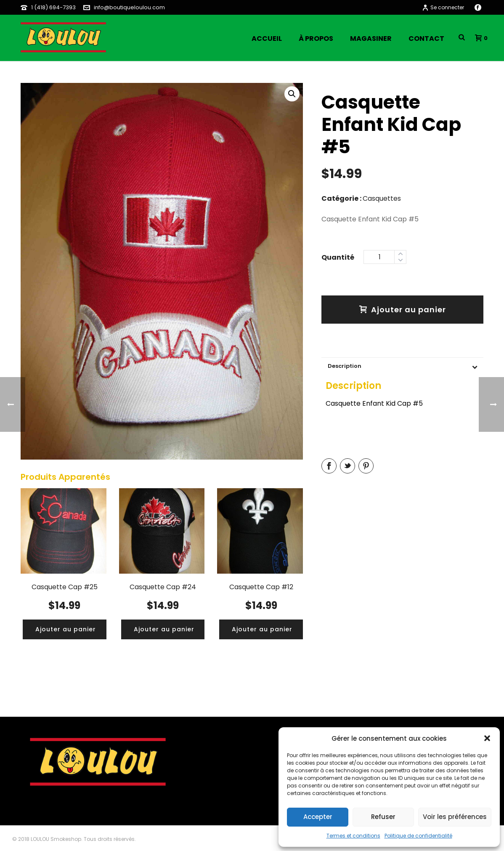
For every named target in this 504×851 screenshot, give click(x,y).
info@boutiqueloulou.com (129, 7)
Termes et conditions (353, 836)
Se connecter (443, 7)
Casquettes (382, 198)
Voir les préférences (455, 817)
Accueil (267, 39)
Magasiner (371, 39)
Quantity (338, 256)
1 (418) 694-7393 (53, 7)
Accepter (318, 817)
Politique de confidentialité (418, 836)
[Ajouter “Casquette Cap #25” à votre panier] (66, 629)
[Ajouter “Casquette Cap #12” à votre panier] (262, 629)
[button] (487, 738)
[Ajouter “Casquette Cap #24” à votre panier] (164, 629)
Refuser (383, 817)
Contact (426, 39)
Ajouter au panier (403, 310)
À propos (316, 39)
